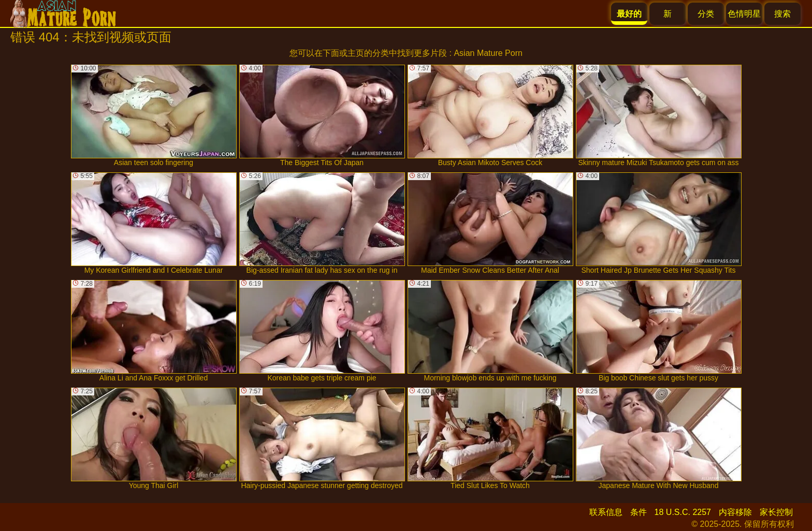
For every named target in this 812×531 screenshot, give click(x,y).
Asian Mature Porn (488, 53)
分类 (706, 14)
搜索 (782, 14)
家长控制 (776, 512)
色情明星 (744, 14)
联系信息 (606, 512)
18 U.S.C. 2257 (683, 512)
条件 (639, 512)
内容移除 (735, 512)
